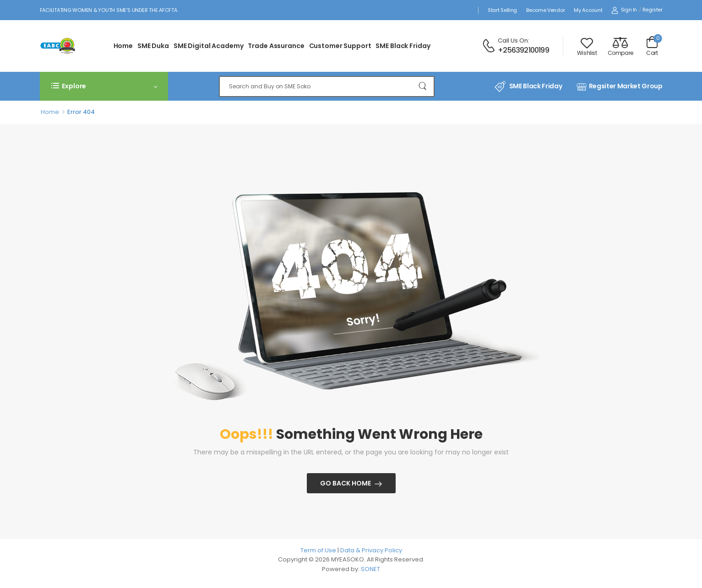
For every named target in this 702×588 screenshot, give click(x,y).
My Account (588, 10)
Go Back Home (346, 483)
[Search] (327, 86)
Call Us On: (514, 40)
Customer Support (340, 46)
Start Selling (502, 10)
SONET (370, 569)
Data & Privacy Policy (371, 550)
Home (123, 46)
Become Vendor (545, 10)
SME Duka (153, 46)
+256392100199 (523, 50)
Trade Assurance (276, 46)
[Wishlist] (587, 46)
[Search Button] (422, 86)
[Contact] (490, 46)
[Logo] (60, 46)
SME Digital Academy (209, 46)
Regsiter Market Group (619, 86)
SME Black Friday (403, 46)
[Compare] (620, 46)
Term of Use (319, 550)
